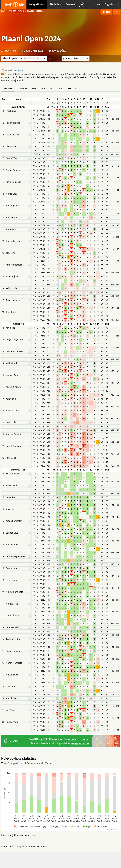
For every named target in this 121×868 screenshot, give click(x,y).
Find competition (16, 11)
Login (97, 4)
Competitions (37, 4)
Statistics (55, 4)
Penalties (73, 89)
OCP (52, 89)
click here (18, 71)
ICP (61, 89)
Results (8, 89)
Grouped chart (16, 763)
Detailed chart (35, 763)
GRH (43, 89)
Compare (22, 89)
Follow (106, 12)
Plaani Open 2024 (31, 39)
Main (3, 11)
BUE (34, 89)
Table (49, 763)
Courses (70, 4)
